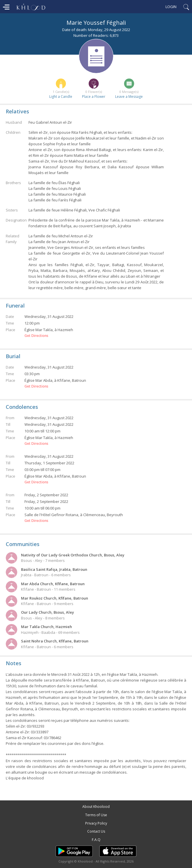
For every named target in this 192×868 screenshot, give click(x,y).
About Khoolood (96, 807)
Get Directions (36, 336)
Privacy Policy (96, 823)
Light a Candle (61, 97)
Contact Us (96, 831)
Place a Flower (94, 97)
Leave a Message (129, 97)
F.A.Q (96, 840)
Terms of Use (96, 815)
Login (171, 7)
